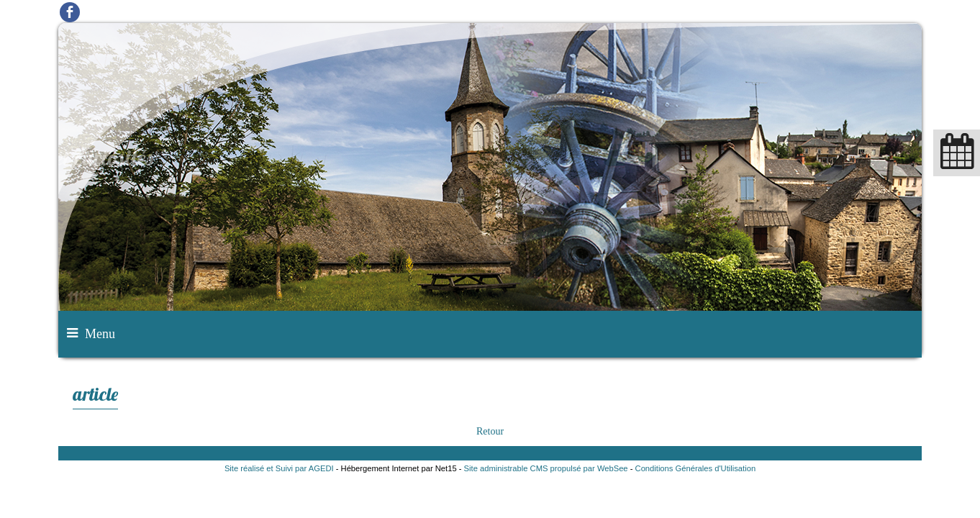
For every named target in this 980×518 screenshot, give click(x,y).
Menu (100, 334)
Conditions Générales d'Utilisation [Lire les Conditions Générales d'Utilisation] (696, 468)
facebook (70, 12)
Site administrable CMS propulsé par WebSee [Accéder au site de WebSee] (546, 468)
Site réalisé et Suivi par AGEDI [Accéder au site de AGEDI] (279, 468)
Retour (490, 431)
